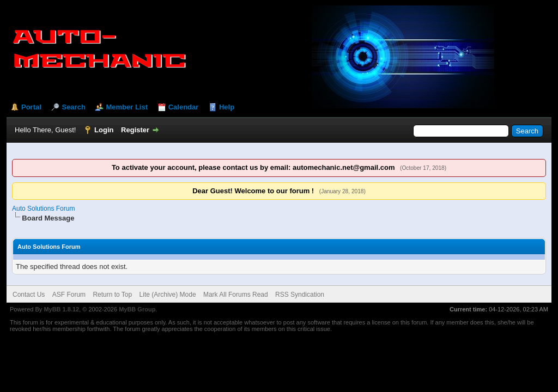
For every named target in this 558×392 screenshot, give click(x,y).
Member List (127, 107)
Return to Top (112, 295)
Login (104, 130)
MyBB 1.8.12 (61, 309)
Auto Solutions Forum (43, 209)
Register (135, 130)
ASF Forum (69, 295)
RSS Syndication (300, 295)
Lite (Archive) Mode (168, 295)
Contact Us (29, 295)
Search (73, 107)
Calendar (184, 107)
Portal (31, 107)
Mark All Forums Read (236, 295)
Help (227, 107)
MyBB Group (137, 309)
